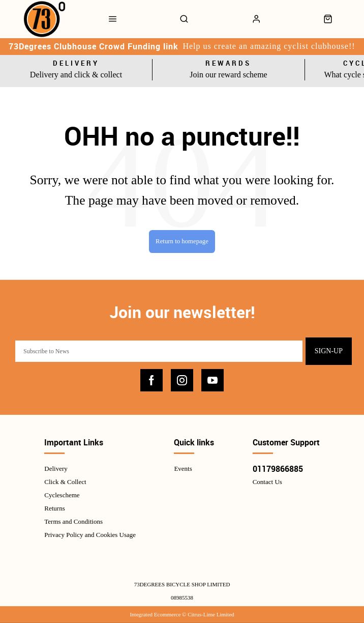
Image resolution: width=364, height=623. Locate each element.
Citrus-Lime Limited (211, 614)
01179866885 (278, 469)
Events (183, 469)
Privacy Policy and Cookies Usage (90, 535)
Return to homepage (182, 241)
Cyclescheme (62, 495)
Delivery (56, 469)
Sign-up (329, 351)
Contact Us (267, 482)
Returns (54, 508)
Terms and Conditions (73, 521)
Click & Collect (65, 482)
